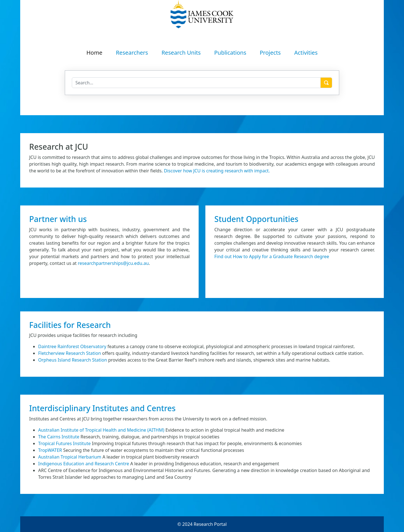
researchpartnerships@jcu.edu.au (113, 263)
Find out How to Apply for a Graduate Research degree (272, 256)
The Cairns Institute (59, 437)
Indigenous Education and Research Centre (84, 464)
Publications (230, 53)
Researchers (132, 53)
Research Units (181, 53)
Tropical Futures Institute (64, 443)
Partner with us (58, 219)
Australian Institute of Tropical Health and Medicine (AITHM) (101, 430)
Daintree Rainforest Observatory (72, 346)
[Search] (196, 83)
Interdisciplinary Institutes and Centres (102, 408)
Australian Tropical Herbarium (70, 457)
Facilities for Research (70, 325)
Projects (270, 53)
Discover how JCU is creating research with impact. (217, 171)
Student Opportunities (256, 219)
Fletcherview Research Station (70, 353)
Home (94, 53)
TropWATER (50, 450)
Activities (306, 53)
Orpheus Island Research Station (73, 360)
